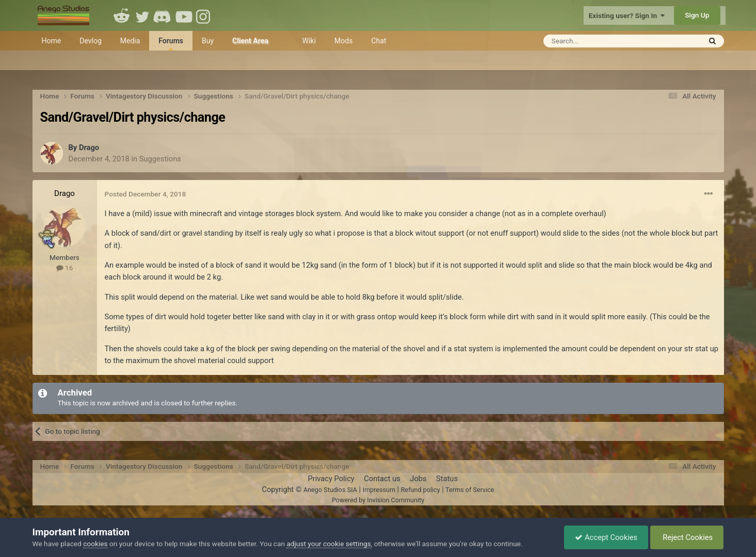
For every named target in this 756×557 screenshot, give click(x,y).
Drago (89, 148)
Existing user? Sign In (627, 15)
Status (447, 479)
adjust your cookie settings (328, 544)
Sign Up (697, 15)
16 (65, 268)
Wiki (309, 41)
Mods (343, 41)
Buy (208, 41)
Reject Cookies (687, 537)
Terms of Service (470, 490)
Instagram (204, 15)
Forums (171, 44)
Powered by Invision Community (378, 500)
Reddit (122, 15)
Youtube (184, 15)
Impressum (379, 490)
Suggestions (160, 159)
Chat (379, 41)
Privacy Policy (331, 479)
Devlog (91, 41)
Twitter (142, 15)
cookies (95, 544)
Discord (163, 15)
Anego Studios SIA (330, 490)
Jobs (418, 479)
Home (52, 41)
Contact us (382, 479)
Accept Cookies (606, 537)
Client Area (250, 41)
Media (130, 41)
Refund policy (421, 490)
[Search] (597, 41)
